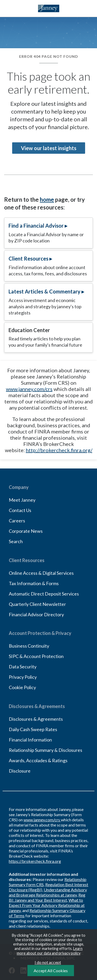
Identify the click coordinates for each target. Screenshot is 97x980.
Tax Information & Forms (34, 583)
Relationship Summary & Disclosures (46, 750)
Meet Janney (22, 500)
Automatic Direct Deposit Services (44, 594)
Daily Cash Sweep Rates (33, 729)
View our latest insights (49, 148)
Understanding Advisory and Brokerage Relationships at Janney (48, 892)
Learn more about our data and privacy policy (50, 951)
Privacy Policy (23, 677)
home (47, 199)
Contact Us (20, 510)
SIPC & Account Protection (36, 656)
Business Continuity (29, 646)
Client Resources (28, 258)
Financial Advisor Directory (36, 614)
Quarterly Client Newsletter (37, 604)
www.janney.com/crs (29, 389)
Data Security (23, 667)
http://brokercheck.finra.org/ (59, 450)
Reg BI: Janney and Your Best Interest (47, 897)
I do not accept (48, 962)
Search (16, 541)
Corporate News (26, 531)
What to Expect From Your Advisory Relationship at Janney (47, 905)
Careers (17, 521)
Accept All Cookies (51, 971)
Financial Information (30, 740)
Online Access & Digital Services (41, 573)
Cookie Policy (22, 687)
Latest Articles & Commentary (44, 291)
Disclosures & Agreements (36, 719)
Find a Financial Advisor (36, 226)
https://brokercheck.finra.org (35, 861)
